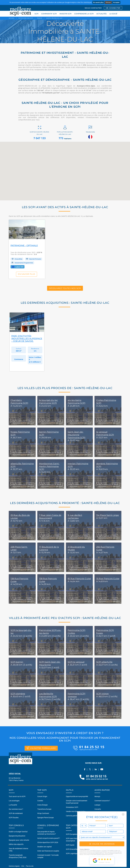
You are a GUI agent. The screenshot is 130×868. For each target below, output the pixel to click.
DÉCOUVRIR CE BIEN (22, 536)
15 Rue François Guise (108, 579)
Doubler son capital (45, 847)
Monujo (97, 796)
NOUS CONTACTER (93, 8)
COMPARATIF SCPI (49, 14)
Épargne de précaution (17, 836)
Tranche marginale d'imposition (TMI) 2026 (18, 856)
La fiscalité (13, 805)
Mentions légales (14, 866)
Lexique (97, 805)
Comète (40, 801)
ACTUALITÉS (101, 14)
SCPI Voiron (103, 694)
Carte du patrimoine (73, 816)
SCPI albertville (104, 662)
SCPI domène (18, 694)
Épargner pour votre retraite (19, 840)
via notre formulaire (41, 748)
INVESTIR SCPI (65, 14)
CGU (23, 866)
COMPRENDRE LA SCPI (84, 14)
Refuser (108, 2)
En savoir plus (98, 2)
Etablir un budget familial (18, 832)
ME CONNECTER (113, 8)
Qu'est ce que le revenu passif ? (49, 838)
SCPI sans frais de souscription (73, 840)
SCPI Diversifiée (72, 849)
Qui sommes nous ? (16, 809)
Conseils (98, 809)
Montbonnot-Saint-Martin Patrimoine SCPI (49, 466)
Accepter (116, 2)
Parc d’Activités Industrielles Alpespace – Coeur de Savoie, (27, 339)
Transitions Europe (44, 809)
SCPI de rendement (16, 813)
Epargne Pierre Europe (45, 817)
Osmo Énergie (42, 805)
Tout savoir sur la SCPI (17, 796)
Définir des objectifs (16, 844)
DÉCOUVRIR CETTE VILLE (22, 651)
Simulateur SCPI (72, 807)
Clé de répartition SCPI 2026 (48, 842)
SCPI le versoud (76, 662)
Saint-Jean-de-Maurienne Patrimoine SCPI (77, 435)
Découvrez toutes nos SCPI (65, 288)
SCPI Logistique (72, 853)
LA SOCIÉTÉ (114, 14)
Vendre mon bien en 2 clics (76, 811)
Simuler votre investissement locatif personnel (77, 802)
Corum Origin (42, 796)
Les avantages (14, 801)
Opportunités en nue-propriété (77, 796)
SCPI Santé (70, 845)
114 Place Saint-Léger (108, 515)
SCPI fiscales (14, 817)
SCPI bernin (17, 662)
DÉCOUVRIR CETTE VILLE (22, 421)
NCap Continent (43, 813)
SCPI (36, 14)
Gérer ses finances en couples (48, 851)
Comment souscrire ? (102, 801)
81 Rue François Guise (79, 579)
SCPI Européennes (73, 834)
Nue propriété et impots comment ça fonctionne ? (47, 833)
